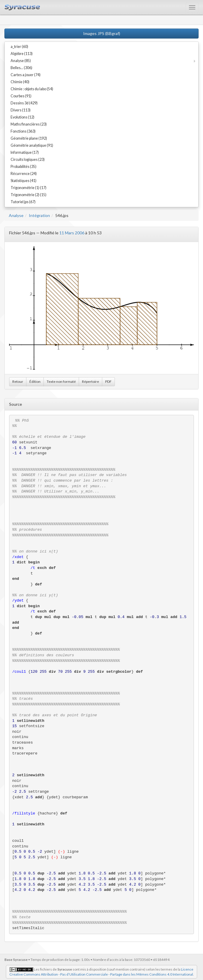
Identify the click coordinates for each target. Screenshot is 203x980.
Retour (18, 382)
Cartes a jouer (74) (26, 75)
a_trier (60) (19, 47)
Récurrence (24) (24, 174)
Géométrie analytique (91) (32, 145)
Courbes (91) (21, 96)
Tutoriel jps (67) (23, 202)
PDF (108, 382)
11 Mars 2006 (72, 233)
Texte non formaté (61, 382)
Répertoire (90, 382)
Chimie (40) (20, 82)
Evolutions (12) (22, 117)
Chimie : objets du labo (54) (32, 89)
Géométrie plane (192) (29, 138)
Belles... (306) (21, 68)
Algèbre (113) (22, 54)
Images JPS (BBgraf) (102, 33)
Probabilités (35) (24, 167)
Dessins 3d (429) (24, 103)
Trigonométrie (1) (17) (28, 188)
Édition (35, 382)
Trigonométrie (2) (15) (28, 195)
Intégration (39, 215)
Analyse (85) (21, 61)
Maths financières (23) (29, 124)
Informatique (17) (25, 152)
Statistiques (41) (24, 181)
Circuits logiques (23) (28, 160)
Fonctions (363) (23, 131)
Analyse (16, 215)
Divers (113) (21, 110)
